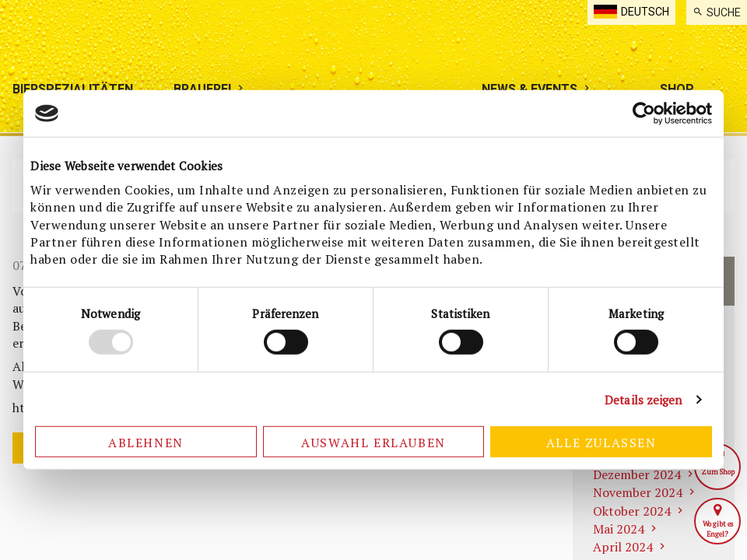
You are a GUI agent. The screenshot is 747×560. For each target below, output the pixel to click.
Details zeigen (643, 400)
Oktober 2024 (632, 511)
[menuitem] (717, 12)
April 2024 (623, 547)
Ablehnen (146, 443)
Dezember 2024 (637, 474)
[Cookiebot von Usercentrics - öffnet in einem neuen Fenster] (644, 114)
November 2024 (638, 492)
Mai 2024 (619, 529)
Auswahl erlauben (373, 443)
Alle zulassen (601, 443)
